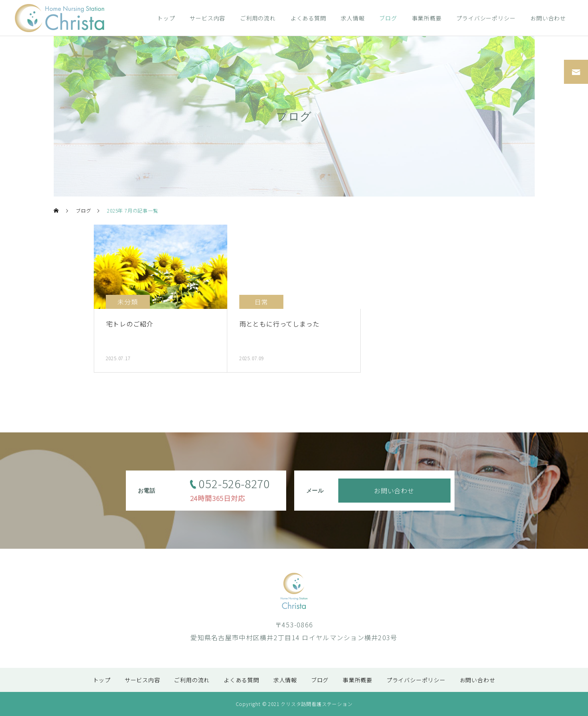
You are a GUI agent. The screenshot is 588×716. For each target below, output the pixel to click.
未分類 (127, 302)
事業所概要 (427, 18)
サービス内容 (207, 18)
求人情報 (353, 18)
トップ (166, 18)
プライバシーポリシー (486, 18)
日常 (261, 302)
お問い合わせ (548, 18)
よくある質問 (308, 18)
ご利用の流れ (258, 18)
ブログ (388, 18)
